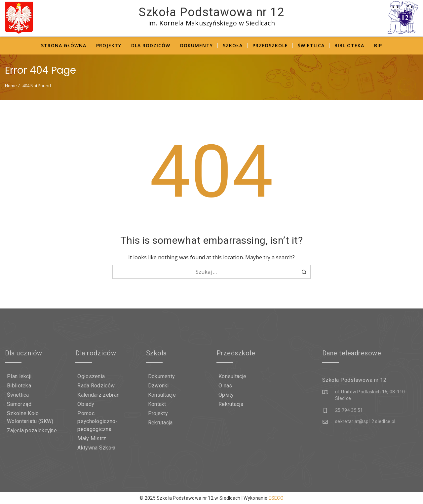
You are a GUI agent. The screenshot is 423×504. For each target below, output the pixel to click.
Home (11, 86)
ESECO (276, 498)
